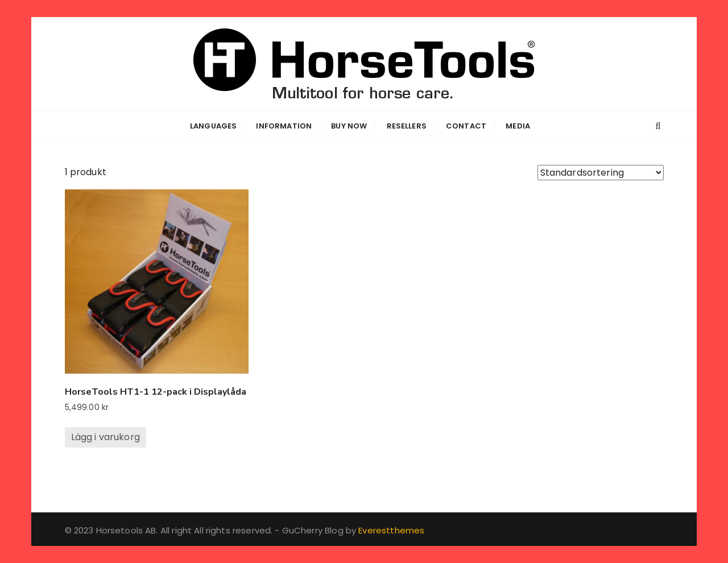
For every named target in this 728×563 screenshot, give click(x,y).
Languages (213, 126)
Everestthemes (391, 530)
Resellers (407, 126)
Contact (466, 126)
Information (284, 126)
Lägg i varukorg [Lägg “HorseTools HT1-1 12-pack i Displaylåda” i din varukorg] (106, 437)
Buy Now (349, 126)
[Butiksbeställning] (601, 173)
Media (518, 126)
